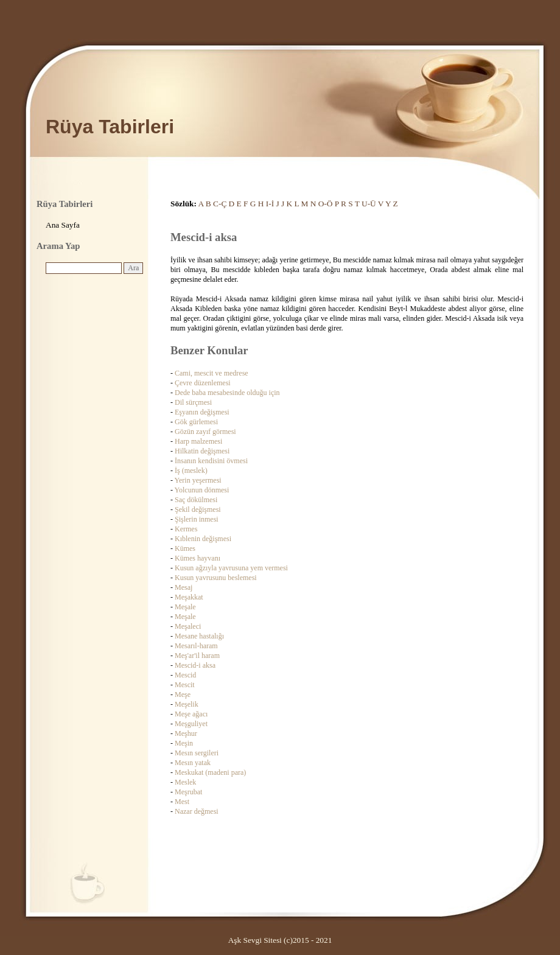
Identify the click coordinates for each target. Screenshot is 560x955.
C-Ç (220, 204)
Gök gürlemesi (196, 422)
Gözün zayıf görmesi (205, 432)
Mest (182, 802)
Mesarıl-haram (196, 646)
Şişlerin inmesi (197, 519)
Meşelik (187, 704)
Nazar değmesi (197, 811)
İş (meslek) (191, 471)
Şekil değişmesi (198, 509)
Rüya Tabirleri (110, 127)
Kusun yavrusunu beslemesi (216, 578)
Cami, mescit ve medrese (212, 373)
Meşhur (186, 733)
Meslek (185, 782)
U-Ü (369, 204)
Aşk (235, 940)
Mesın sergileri (197, 753)
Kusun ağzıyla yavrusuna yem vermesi (231, 568)
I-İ (270, 204)
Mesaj (184, 587)
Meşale (185, 607)
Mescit (185, 685)
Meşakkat (189, 597)
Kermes (186, 529)
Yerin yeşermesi (198, 480)
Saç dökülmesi (196, 500)
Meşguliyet (191, 724)
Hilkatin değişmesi (202, 451)
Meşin (184, 743)
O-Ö (326, 204)
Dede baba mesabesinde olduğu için (227, 393)
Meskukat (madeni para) (210, 772)
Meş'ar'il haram (197, 656)
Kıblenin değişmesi (203, 539)
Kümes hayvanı (198, 558)
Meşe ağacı (191, 714)
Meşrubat (188, 792)
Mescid (185, 675)
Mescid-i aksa (195, 665)
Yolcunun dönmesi (202, 490)
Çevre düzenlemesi (203, 383)
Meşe (183, 694)
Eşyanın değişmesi (202, 412)
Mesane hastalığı (199, 636)
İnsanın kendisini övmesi (211, 461)
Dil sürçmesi (193, 402)
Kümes (185, 548)
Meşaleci (188, 626)
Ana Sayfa (63, 225)
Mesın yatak (193, 763)
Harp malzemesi (198, 441)
